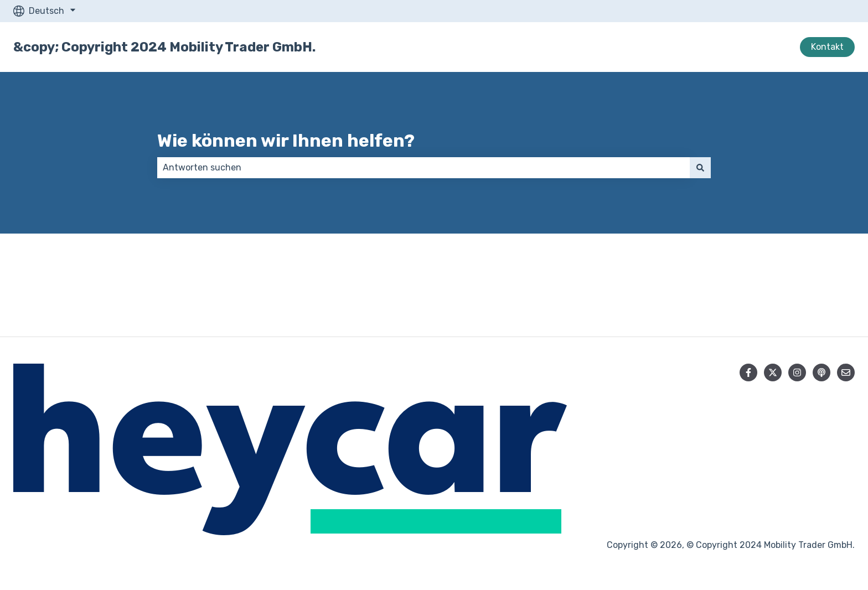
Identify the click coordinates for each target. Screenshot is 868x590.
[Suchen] (700, 168)
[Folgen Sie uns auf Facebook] (748, 372)
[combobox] (423, 168)
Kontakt (827, 47)
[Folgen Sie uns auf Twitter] (773, 372)
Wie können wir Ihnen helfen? (286, 141)
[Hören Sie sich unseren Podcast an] (821, 372)
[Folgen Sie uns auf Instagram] (797, 372)
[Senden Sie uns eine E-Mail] (846, 372)
